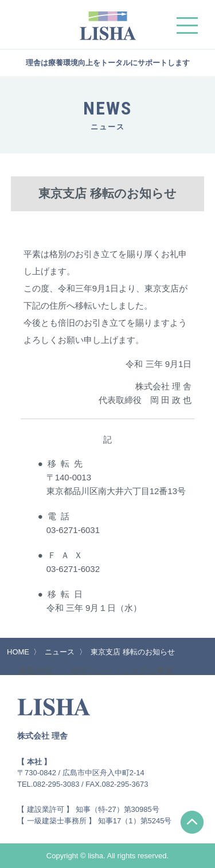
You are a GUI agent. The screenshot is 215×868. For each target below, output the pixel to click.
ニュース (60, 652)
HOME (18, 652)
